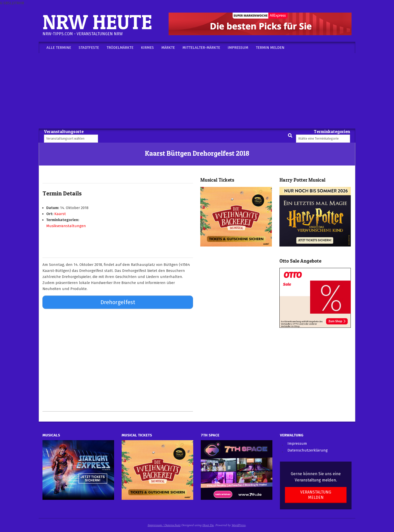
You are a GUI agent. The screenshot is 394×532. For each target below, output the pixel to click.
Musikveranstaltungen (66, 226)
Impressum (297, 442)
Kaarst (60, 214)
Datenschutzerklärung (308, 449)
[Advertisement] (197, 91)
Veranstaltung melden (316, 494)
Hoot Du (208, 524)
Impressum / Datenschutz (164, 524)
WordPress (239, 524)
